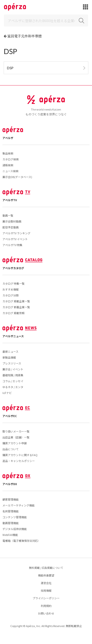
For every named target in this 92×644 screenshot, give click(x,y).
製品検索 (8, 153)
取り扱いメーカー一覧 (16, 431)
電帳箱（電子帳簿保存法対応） (21, 541)
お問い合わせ (46, 613)
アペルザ (8, 138)
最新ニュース (10, 351)
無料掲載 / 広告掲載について (46, 568)
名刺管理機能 (11, 511)
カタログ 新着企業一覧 (16, 307)
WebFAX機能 (10, 535)
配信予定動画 (11, 227)
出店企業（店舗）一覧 (16, 437)
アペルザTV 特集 (12, 245)
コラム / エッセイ (13, 381)
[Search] (46, 21)
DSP (10, 68)
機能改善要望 (46, 575)
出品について (11, 449)
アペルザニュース (13, 336)
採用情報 (46, 590)
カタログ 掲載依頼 (13, 313)
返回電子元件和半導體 (25, 36)
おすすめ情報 (11, 289)
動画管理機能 (11, 523)
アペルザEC (10, 416)
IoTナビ (7, 393)
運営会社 (46, 583)
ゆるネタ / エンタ (13, 387)
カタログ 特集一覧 (13, 283)
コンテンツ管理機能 (15, 517)
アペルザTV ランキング (16, 233)
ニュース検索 (10, 171)
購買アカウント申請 (15, 443)
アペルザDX (10, 484)
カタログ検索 (11, 159)
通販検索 (8, 165)
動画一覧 (8, 215)
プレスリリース (12, 363)
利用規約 (46, 606)
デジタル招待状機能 (15, 529)
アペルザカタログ (13, 268)
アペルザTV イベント (15, 239)
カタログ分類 (11, 295)
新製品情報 (9, 357)
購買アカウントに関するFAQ (20, 455)
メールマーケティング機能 (19, 505)
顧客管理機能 (11, 499)
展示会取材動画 (12, 221)
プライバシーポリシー (46, 598)
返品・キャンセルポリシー (19, 461)
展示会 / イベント (13, 369)
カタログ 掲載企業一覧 (16, 301)
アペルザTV (10, 200)
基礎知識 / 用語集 (13, 375)
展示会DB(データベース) (17, 177)
